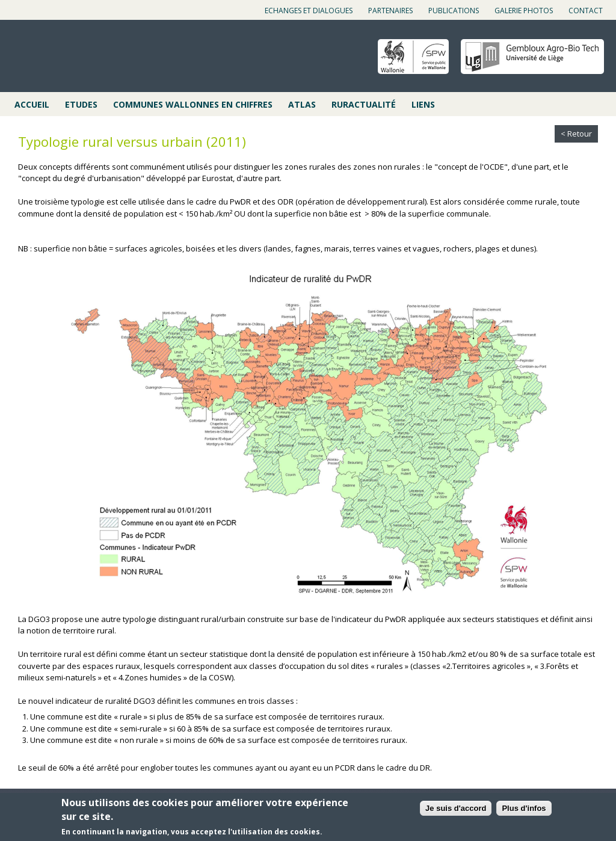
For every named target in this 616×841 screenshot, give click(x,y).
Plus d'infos (524, 809)
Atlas (302, 104)
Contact (586, 11)
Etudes (81, 104)
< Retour (576, 134)
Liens (423, 104)
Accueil (32, 104)
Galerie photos (524, 11)
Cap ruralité (73, 57)
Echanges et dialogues (309, 11)
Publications (454, 11)
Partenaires (390, 11)
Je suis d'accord (456, 809)
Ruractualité (364, 104)
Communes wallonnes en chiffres (193, 104)
